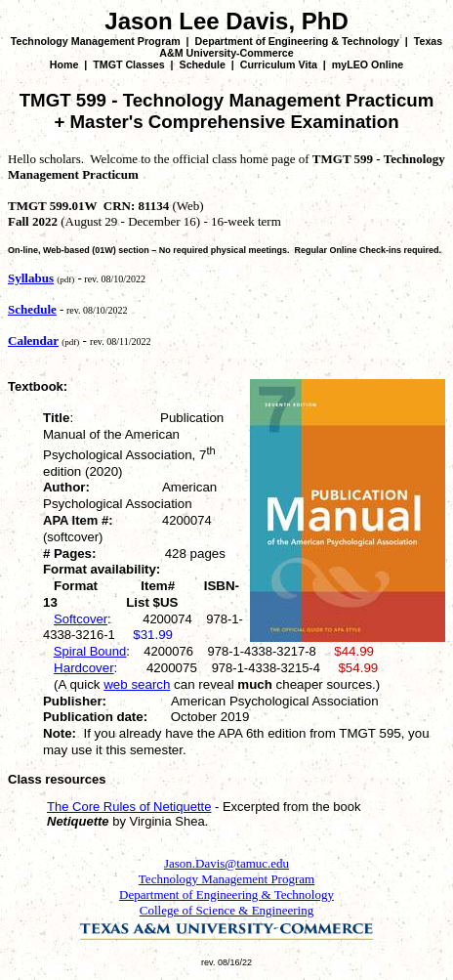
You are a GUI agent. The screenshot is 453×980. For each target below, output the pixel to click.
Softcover (81, 619)
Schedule (203, 64)
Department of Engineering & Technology (297, 41)
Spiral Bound (90, 651)
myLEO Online (368, 64)
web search (137, 684)
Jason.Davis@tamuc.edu (226, 863)
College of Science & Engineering (226, 910)
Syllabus (31, 278)
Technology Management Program (96, 41)
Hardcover (83, 668)
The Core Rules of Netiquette (129, 807)
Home (64, 64)
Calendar (33, 341)
